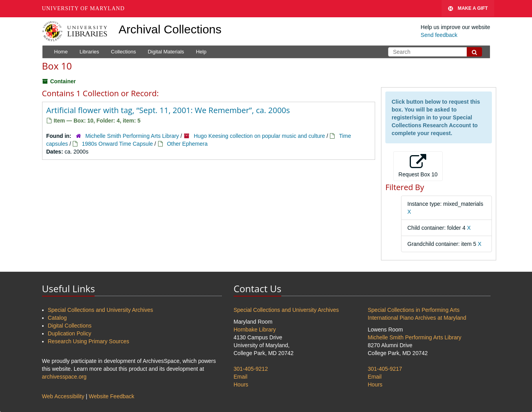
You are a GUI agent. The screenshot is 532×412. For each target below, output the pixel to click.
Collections (123, 52)
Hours (241, 385)
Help (201, 52)
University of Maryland (84, 8)
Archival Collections (170, 29)
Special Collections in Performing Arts (413, 310)
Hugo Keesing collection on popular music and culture (260, 136)
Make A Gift (468, 9)
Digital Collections (70, 326)
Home (61, 52)
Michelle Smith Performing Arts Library (132, 136)
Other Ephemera (187, 144)
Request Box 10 (418, 166)
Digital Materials (166, 52)
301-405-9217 (385, 369)
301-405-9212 (251, 369)
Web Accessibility (63, 396)
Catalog (57, 318)
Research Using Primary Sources (89, 341)
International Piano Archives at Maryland (417, 318)
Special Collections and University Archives (101, 310)
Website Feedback (112, 396)
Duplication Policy (70, 333)
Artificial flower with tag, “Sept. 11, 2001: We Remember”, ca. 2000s (168, 110)
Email (240, 377)
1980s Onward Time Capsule (117, 144)
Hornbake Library (255, 330)
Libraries (89, 52)
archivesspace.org (64, 377)
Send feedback (439, 35)
